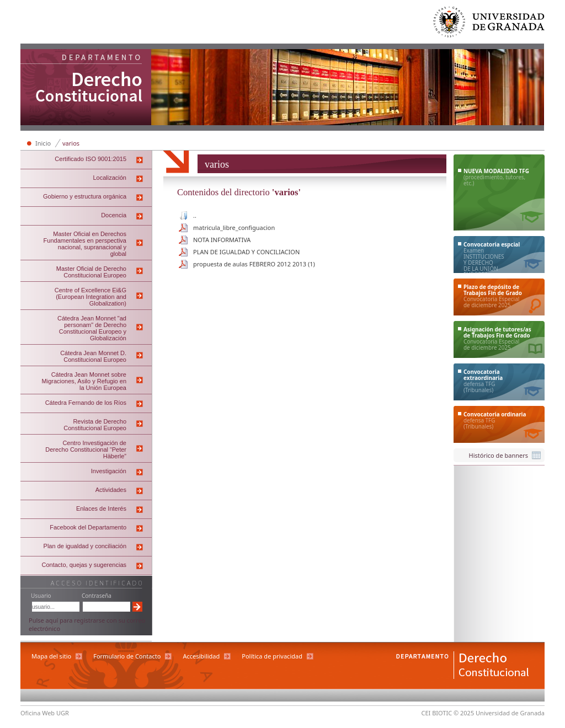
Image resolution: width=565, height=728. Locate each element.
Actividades (111, 490)
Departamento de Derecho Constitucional (86, 88)
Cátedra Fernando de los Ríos (86, 403)
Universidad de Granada (489, 25)
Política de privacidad (272, 656)
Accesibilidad (201, 656)
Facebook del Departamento (88, 527)
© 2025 (464, 713)
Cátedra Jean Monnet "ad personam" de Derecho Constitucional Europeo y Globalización (92, 328)
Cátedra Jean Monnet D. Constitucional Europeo (93, 356)
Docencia (114, 215)
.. (195, 215)
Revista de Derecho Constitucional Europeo (95, 425)
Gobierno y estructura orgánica (85, 196)
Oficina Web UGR (45, 713)
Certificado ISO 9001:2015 (90, 159)
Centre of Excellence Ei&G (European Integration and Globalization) (90, 297)
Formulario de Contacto (127, 656)
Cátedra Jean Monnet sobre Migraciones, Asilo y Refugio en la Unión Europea (84, 381)
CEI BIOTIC (437, 713)
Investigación (109, 471)
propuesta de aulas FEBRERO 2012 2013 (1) (254, 264)
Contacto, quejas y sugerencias (84, 565)
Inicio (43, 143)
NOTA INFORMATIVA (222, 240)
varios (71, 143)
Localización (110, 178)
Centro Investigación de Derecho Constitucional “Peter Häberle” (86, 449)
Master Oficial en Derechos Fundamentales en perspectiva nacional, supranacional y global (85, 244)
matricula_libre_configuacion (234, 227)
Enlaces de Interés (101, 508)
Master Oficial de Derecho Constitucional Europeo (91, 272)
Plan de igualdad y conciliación (85, 546)
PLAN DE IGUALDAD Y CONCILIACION (246, 252)
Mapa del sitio (51, 656)
